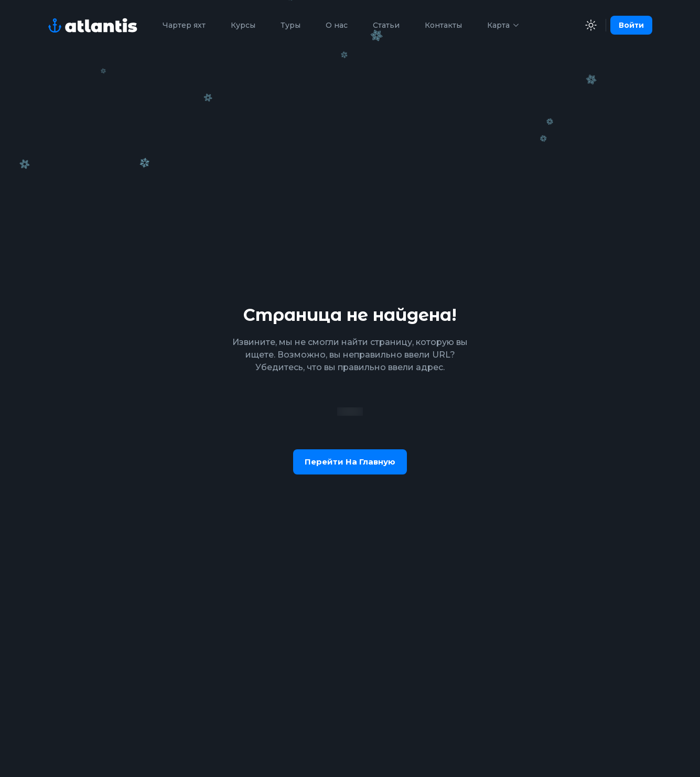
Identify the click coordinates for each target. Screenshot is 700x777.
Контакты (443, 25)
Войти (631, 25)
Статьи (386, 25)
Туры (290, 25)
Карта (504, 25)
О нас (337, 25)
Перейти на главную (350, 462)
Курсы (243, 25)
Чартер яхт (184, 25)
